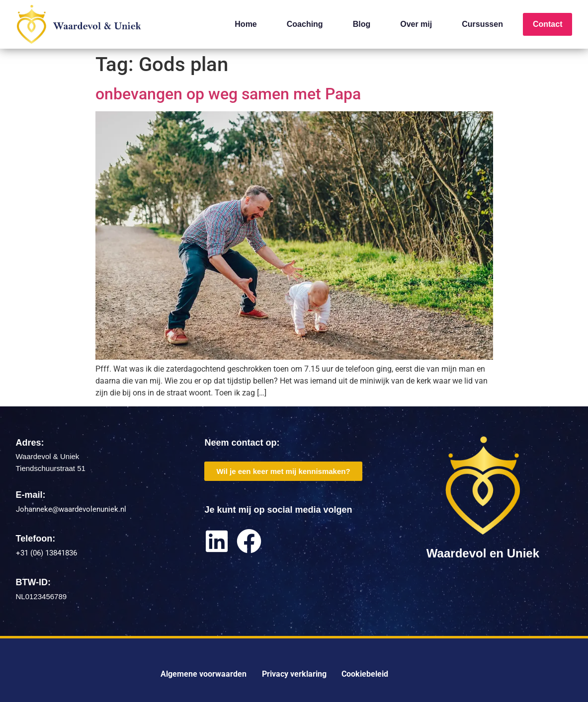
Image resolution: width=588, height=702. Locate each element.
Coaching (305, 24)
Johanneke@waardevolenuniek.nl (71, 509)
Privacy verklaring (294, 674)
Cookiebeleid (365, 674)
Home (246, 24)
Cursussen (482, 24)
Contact (548, 24)
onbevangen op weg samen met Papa (228, 94)
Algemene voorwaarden (204, 674)
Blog (362, 24)
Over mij (416, 24)
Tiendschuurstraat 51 (51, 468)
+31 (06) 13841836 (46, 553)
